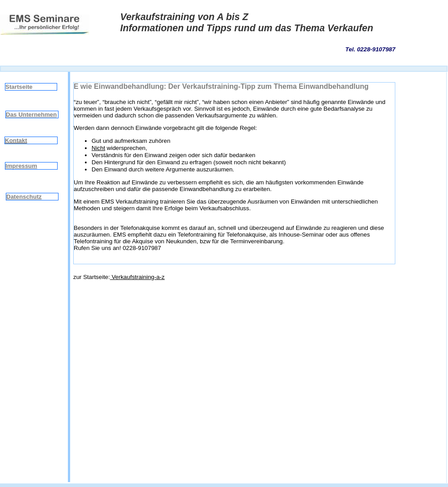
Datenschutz (24, 197)
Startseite (19, 87)
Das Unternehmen (31, 114)
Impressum (21, 166)
